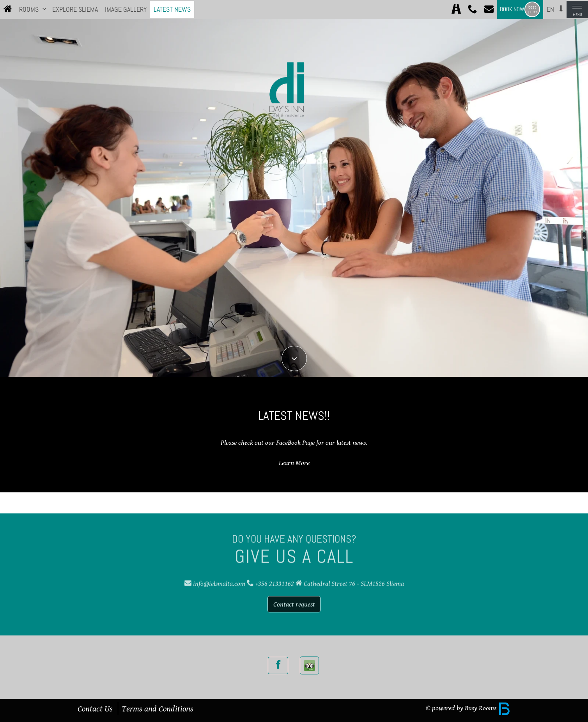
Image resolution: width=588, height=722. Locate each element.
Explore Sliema (75, 9)
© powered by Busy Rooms (468, 708)
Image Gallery (126, 9)
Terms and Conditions (158, 709)
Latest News (172, 9)
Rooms (29, 9)
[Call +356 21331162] (473, 10)
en (550, 9)
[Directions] (456, 10)
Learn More (294, 463)
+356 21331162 (275, 581)
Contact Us (95, 709)
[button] (44, 9)
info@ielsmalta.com (219, 581)
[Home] (8, 10)
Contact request (294, 602)
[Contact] (489, 10)
